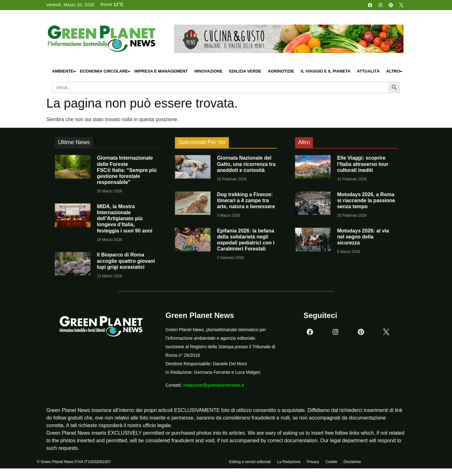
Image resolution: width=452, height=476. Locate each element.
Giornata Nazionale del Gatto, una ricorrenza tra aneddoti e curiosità (246, 164)
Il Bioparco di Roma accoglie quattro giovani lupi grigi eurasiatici (126, 261)
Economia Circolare (106, 71)
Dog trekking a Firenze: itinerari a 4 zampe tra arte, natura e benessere (246, 200)
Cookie (331, 462)
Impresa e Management (161, 71)
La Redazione (289, 462)
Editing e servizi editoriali (250, 462)
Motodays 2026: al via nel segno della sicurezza (363, 237)
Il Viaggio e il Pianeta (325, 71)
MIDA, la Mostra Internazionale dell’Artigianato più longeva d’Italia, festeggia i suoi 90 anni (125, 219)
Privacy (313, 462)
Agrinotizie (281, 71)
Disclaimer (352, 462)
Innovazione (209, 71)
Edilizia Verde (245, 71)
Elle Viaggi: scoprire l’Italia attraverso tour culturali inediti (363, 164)
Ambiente (64, 71)
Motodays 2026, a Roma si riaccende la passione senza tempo (366, 200)
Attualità (368, 71)
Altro (395, 71)
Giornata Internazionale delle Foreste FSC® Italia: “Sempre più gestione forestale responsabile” (127, 170)
